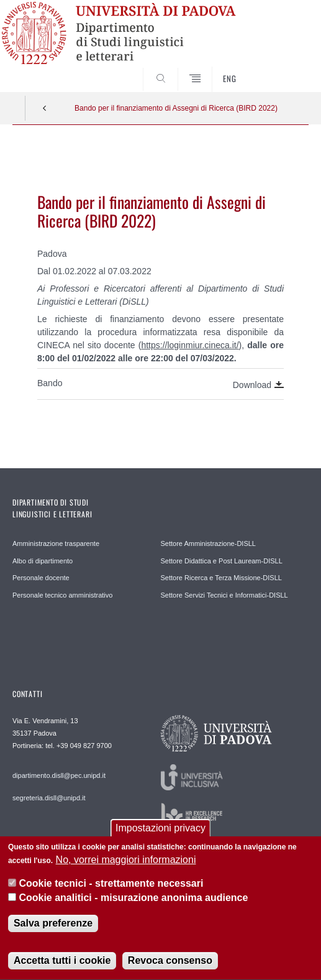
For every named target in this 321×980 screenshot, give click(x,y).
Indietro (45, 108)
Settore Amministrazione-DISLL (208, 543)
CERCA (286, 68)
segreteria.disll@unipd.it (49, 798)
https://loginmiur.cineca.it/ (190, 345)
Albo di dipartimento (43, 561)
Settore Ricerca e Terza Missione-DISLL (221, 578)
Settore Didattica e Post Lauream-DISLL (222, 561)
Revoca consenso (170, 967)
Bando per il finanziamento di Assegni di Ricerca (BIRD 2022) (176, 108)
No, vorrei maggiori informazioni (126, 866)
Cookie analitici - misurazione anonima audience (133, 904)
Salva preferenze (53, 929)
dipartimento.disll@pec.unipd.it (59, 775)
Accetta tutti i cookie (62, 967)
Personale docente (41, 578)
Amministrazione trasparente (56, 543)
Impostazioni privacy (160, 834)
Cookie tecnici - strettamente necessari (111, 890)
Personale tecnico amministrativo (62, 595)
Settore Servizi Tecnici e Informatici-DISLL (224, 595)
